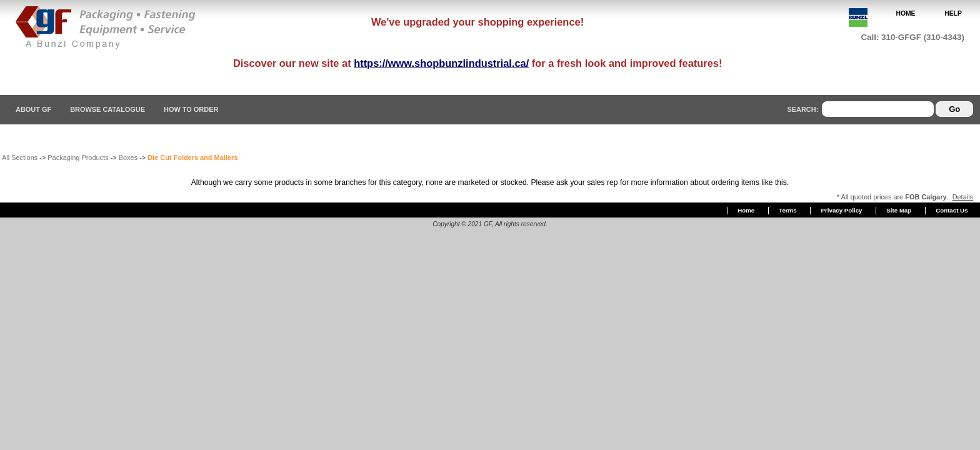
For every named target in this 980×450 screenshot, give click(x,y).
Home (746, 210)
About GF (33, 109)
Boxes (128, 157)
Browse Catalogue (107, 109)
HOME (906, 13)
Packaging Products (78, 157)
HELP (953, 13)
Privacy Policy (842, 210)
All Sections (20, 157)
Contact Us (952, 210)
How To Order (191, 109)
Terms (787, 210)
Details (963, 197)
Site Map (899, 210)
